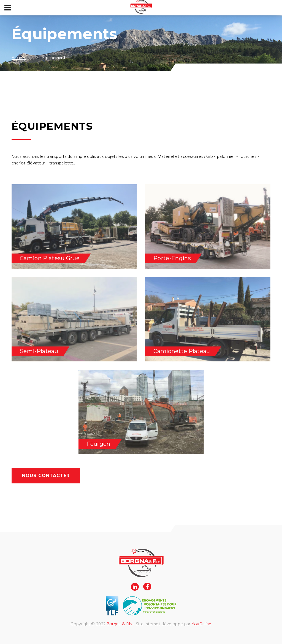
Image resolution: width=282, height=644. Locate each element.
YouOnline (202, 624)
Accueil (19, 58)
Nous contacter (46, 476)
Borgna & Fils (119, 624)
